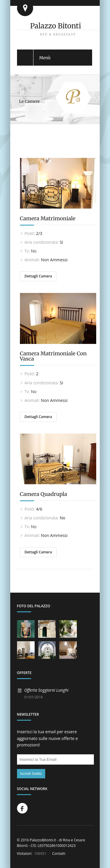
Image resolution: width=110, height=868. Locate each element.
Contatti (58, 853)
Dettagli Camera (38, 276)
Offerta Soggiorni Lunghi (46, 690)
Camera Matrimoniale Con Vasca (53, 356)
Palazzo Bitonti (56, 26)
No (34, 251)
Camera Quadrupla (44, 494)
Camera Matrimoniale (48, 218)
